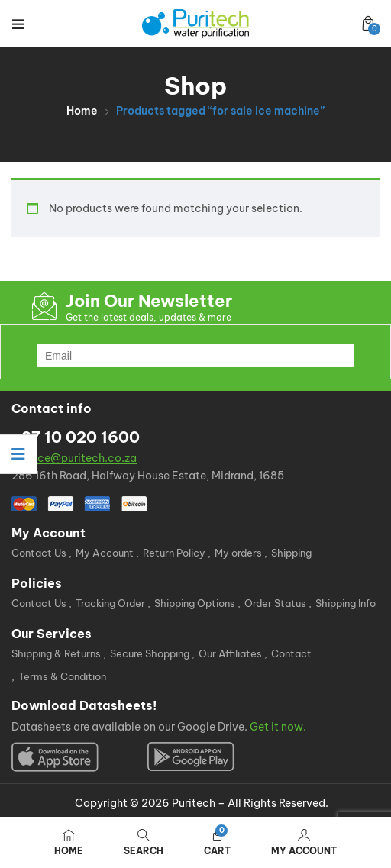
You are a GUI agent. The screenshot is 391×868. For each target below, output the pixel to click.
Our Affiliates (230, 653)
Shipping (291, 553)
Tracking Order (110, 603)
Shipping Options (195, 603)
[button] (368, 23)
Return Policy (174, 553)
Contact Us (39, 553)
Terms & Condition (62, 676)
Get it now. (278, 727)
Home (82, 111)
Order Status (275, 603)
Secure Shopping (150, 653)
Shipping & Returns (56, 653)
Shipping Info (346, 603)
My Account (105, 553)
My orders (238, 553)
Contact (291, 653)
